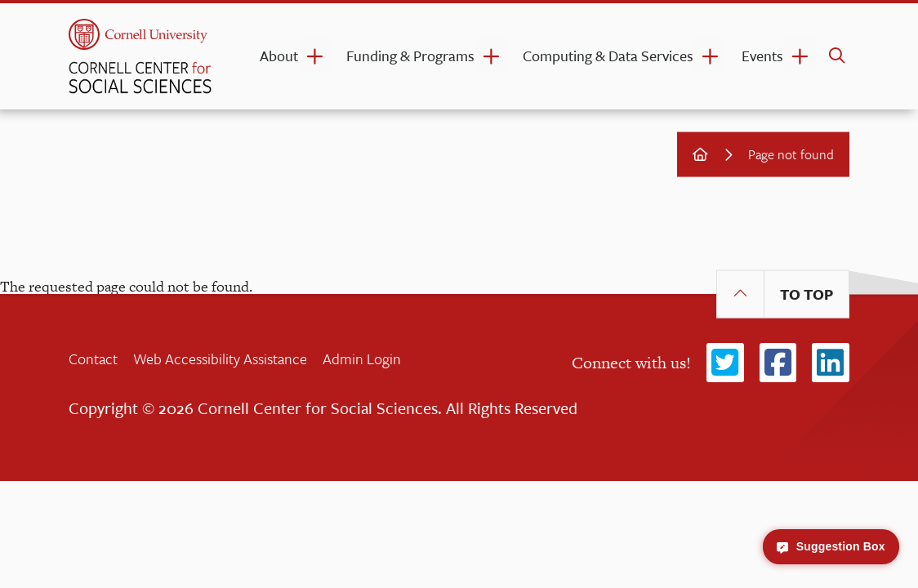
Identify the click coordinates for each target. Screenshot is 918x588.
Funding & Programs (410, 56)
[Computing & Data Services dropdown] (710, 56)
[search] (837, 56)
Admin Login (362, 359)
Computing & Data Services (608, 56)
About (279, 56)
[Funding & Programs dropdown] (491, 56)
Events (762, 56)
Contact (93, 359)
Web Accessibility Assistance (220, 359)
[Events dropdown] (800, 56)
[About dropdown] (314, 56)
